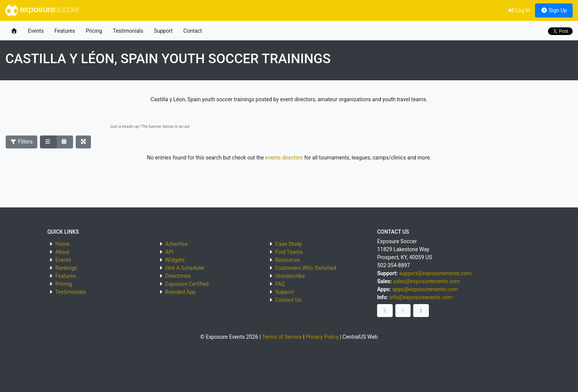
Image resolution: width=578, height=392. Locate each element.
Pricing (94, 31)
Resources (288, 260)
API (169, 252)
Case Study (288, 244)
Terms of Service (282, 337)
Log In (518, 10)
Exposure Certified (187, 284)
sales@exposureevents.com (426, 281)
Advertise (176, 244)
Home (62, 244)
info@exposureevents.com (421, 297)
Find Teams (289, 252)
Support (163, 31)
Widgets (175, 260)
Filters (22, 142)
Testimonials (128, 31)
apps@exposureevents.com (425, 289)
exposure (42, 10)
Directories (178, 276)
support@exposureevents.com (435, 273)
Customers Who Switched (306, 268)
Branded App (180, 292)
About (62, 252)
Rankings (66, 268)
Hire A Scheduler (185, 268)
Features (65, 31)
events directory (284, 158)
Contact (193, 31)
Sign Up (554, 10)
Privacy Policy (322, 337)
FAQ (280, 284)
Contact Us (288, 300)
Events (36, 31)
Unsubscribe (290, 276)
